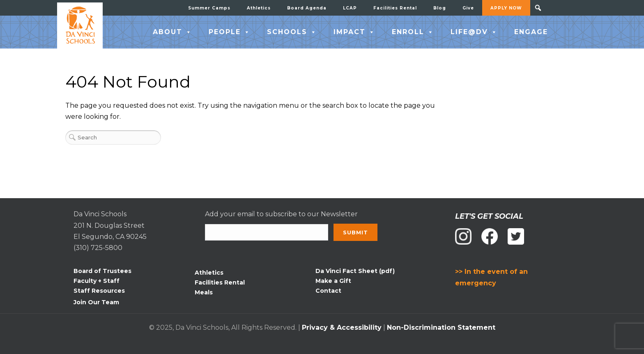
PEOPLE (230, 32)
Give (468, 8)
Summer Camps (209, 8)
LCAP (350, 8)
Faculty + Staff (97, 281)
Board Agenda (307, 8)
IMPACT (354, 32)
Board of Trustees (102, 271)
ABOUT (172, 32)
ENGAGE (531, 32)
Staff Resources (99, 291)
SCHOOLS (292, 32)
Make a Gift (333, 281)
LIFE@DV (474, 32)
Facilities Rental (395, 8)
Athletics (259, 8)
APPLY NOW (506, 8)
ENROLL (413, 32)
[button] (538, 8)
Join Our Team (96, 302)
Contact (328, 291)
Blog (440, 8)
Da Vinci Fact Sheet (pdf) (355, 271)
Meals (204, 292)
